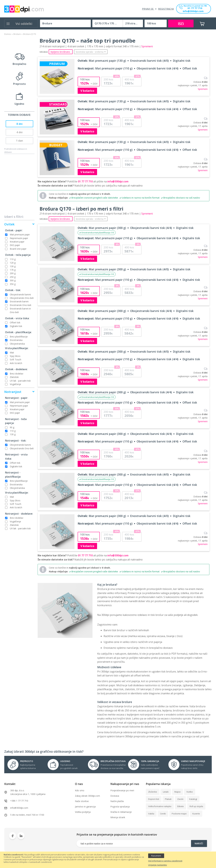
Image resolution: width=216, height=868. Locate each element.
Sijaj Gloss (15, 356)
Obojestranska (17, 344)
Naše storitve (82, 801)
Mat (12, 353)
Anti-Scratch (16, 363)
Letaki (166, 792)
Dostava (115, 796)
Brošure (17, 34)
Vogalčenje (15, 384)
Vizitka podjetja (83, 812)
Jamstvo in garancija (85, 807)
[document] (108, 860)
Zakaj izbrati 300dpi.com (87, 796)
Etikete (181, 806)
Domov (8, 34)
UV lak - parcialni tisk (20, 381)
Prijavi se (148, 9)
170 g (13, 270)
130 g (13, 266)
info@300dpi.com (193, 11)
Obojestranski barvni (20, 294)
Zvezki (180, 799)
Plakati (168, 799)
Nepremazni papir (19, 238)
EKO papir (15, 245)
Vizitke (190, 792)
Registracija (166, 9)
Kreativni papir (17, 242)
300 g (13, 280)
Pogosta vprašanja (120, 807)
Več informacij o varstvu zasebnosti (165, 861)
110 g (13, 259)
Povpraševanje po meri (122, 790)
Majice (177, 792)
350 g (13, 284)
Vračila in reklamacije (121, 812)
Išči (181, 23)
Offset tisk (15, 322)
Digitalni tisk (16, 326)
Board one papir (18, 249)
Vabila (151, 814)
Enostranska (16, 340)
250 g (13, 277)
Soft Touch (15, 359)
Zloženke (153, 792)
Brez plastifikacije (19, 337)
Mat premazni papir (20, 235)
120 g (13, 263)
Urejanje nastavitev (158, 865)
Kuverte (196, 814)
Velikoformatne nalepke (160, 806)
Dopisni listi (154, 799)
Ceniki (163, 814)
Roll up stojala (196, 806)
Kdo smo (80, 790)
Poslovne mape (179, 814)
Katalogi (193, 799)
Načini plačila (117, 801)
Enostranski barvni (19, 301)
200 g (13, 273)
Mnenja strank (118, 817)
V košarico (87, 91)
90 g (12, 427)
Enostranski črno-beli (20, 305)
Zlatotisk (14, 377)
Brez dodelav (17, 374)
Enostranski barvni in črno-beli (20, 310)
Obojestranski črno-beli (22, 298)
